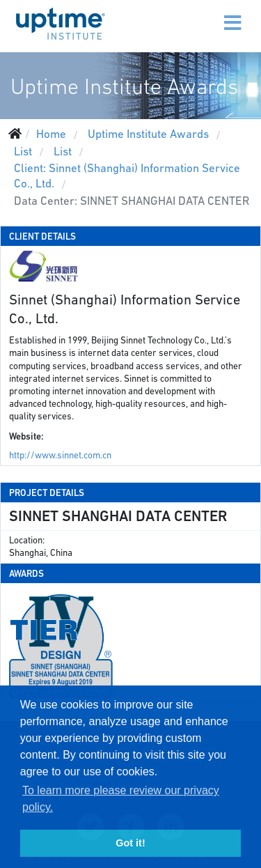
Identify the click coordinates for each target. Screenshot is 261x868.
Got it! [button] (130, 843)
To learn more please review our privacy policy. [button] (121, 799)
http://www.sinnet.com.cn (60, 455)
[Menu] (203, 14)
